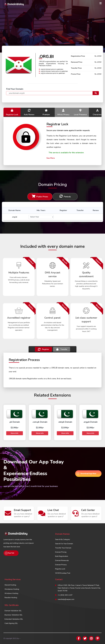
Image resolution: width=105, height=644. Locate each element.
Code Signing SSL (11, 623)
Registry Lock (60, 569)
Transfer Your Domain (63, 548)
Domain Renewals (62, 560)
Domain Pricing (61, 552)
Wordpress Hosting (12, 589)
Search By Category (63, 539)
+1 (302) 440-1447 (65, 595)
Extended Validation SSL (14, 619)
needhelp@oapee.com (66, 599)
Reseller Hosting (11, 598)
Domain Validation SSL (13, 611)
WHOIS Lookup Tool (63, 573)
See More (51, 158)
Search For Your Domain (64, 544)
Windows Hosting (11, 593)
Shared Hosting (10, 585)
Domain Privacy (61, 565)
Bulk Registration (62, 556)
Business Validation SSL (13, 615)
